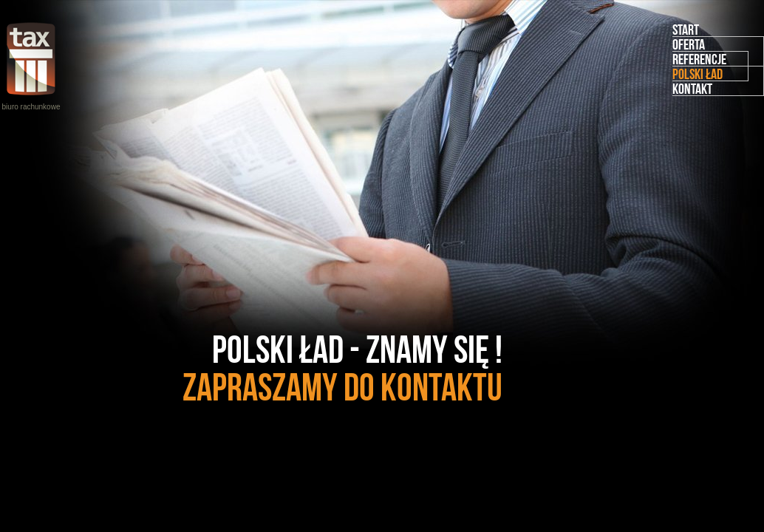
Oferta (689, 44)
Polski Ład (698, 74)
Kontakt (692, 89)
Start (686, 30)
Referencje (699, 59)
